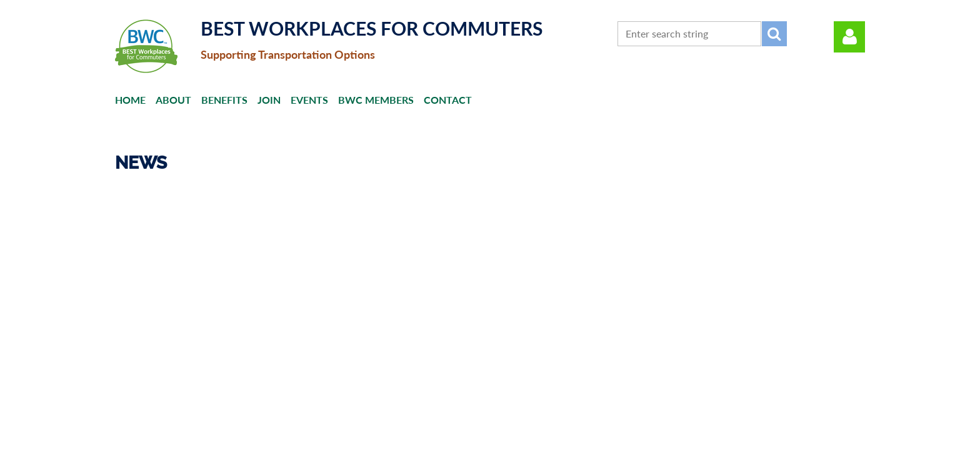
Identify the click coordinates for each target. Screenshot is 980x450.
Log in (849, 37)
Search (774, 34)
